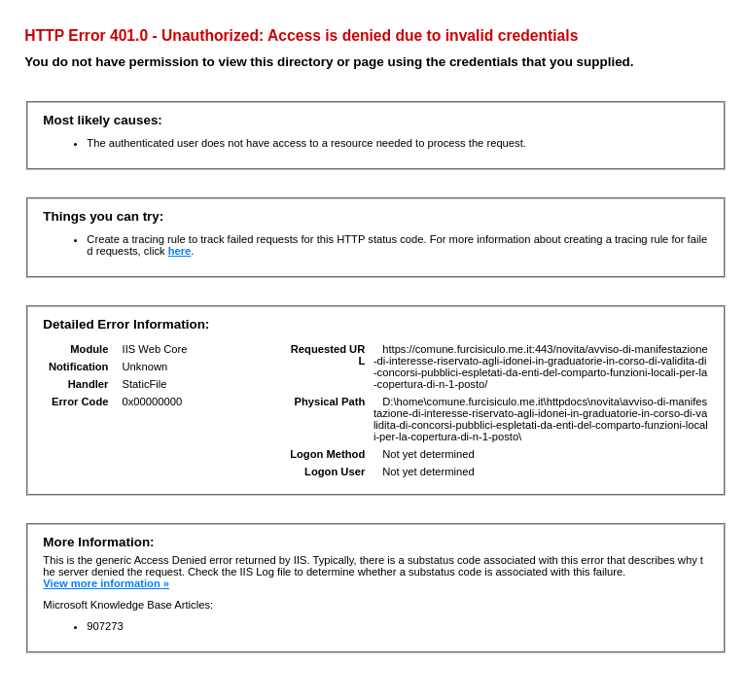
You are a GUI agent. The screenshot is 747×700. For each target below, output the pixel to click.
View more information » (106, 583)
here (180, 251)
